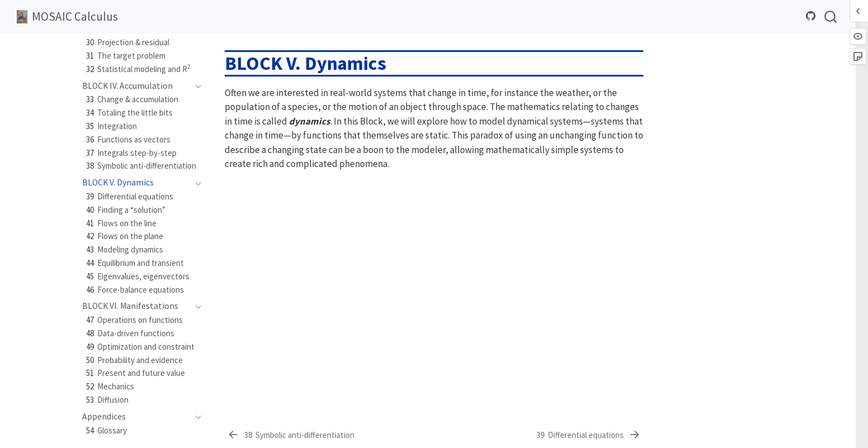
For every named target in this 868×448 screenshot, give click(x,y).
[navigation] (195, 86)
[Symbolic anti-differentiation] (290, 435)
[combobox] (831, 16)
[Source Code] (811, 16)
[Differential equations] (589, 435)
